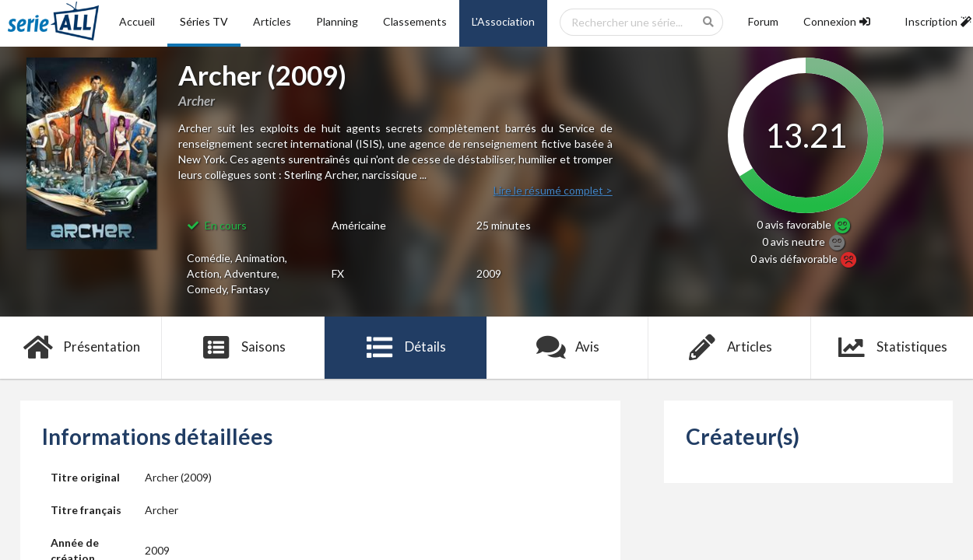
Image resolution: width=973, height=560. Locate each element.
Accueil (137, 21)
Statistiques (892, 348)
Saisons (243, 348)
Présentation (81, 348)
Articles (272, 21)
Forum (763, 21)
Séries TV (204, 21)
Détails (406, 348)
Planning (337, 21)
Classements (415, 21)
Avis (568, 348)
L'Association (503, 21)
